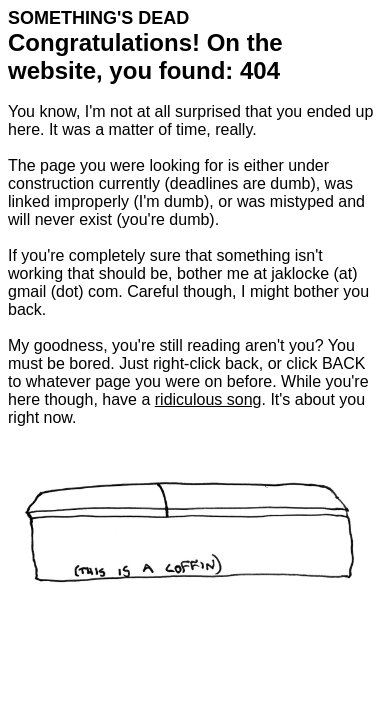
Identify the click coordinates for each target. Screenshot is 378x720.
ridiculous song (208, 399)
